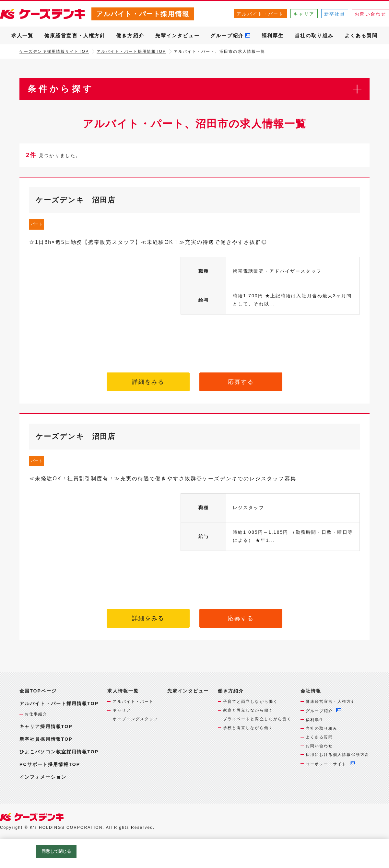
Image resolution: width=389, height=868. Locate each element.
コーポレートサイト (326, 764)
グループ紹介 (227, 35)
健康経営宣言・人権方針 (75, 35)
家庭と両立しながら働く (248, 710)
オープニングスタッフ (135, 719)
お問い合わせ (319, 746)
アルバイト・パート (260, 14)
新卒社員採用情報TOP (46, 739)
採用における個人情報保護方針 (338, 755)
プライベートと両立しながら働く (257, 719)
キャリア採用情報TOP (46, 726)
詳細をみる (148, 382)
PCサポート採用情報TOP (50, 764)
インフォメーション (43, 777)
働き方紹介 (130, 35)
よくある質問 (361, 35)
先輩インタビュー (177, 35)
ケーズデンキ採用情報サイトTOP (54, 51)
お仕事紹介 (36, 714)
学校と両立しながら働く (248, 728)
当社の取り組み (314, 35)
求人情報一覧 (123, 691)
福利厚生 (273, 35)
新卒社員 (335, 14)
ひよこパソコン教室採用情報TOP (59, 752)
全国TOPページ (38, 691)
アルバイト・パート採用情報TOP (131, 51)
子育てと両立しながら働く (250, 702)
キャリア (304, 14)
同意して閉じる (56, 851)
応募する (241, 382)
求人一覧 (22, 35)
